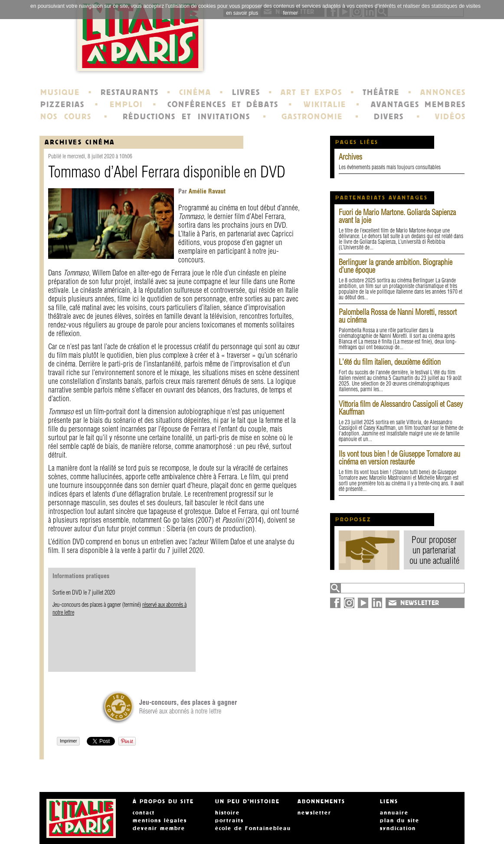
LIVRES (246, 92)
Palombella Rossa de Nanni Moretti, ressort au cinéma (398, 316)
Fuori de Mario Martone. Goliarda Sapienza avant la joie (397, 216)
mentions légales (160, 821)
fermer (290, 13)
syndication (398, 828)
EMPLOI (126, 105)
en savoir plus (242, 13)
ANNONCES (443, 92)
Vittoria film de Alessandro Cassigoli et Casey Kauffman (401, 408)
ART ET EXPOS (311, 92)
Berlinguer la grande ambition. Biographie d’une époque (396, 266)
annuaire (394, 813)
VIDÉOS (450, 117)
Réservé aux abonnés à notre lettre (188, 707)
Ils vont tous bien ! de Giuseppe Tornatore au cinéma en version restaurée (399, 458)
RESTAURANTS (130, 92)
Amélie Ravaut (206, 191)
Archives (350, 157)
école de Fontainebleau (253, 828)
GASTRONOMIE (312, 117)
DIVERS (389, 117)
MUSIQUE (60, 92)
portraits (229, 821)
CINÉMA (195, 92)
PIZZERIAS (62, 105)
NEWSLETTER (420, 603)
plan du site (400, 821)
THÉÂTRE (381, 92)
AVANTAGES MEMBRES (418, 105)
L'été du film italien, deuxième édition (390, 362)
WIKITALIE (325, 105)
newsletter (314, 813)
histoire (227, 813)
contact (144, 813)
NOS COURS (66, 117)
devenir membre (159, 828)
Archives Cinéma (80, 142)
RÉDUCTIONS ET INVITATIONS (187, 117)
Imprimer (68, 741)
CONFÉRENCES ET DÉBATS (223, 105)
